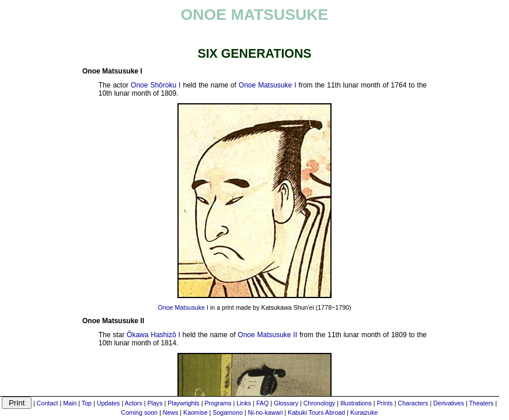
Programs (218, 403)
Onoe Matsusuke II (267, 335)
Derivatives (449, 403)
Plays (155, 403)
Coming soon (139, 412)
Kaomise (195, 412)
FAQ (262, 403)
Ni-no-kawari (266, 412)
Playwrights (183, 403)
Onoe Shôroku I (156, 85)
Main (70, 403)
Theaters (481, 403)
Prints (384, 403)
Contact (48, 403)
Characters (413, 403)
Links (244, 403)
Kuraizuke (364, 412)
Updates (109, 403)
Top (87, 403)
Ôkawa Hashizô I (154, 335)
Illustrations (356, 403)
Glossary (286, 403)
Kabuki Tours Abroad (316, 412)
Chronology (320, 403)
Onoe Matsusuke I (268, 85)
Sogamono (228, 412)
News (171, 412)
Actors (134, 403)
